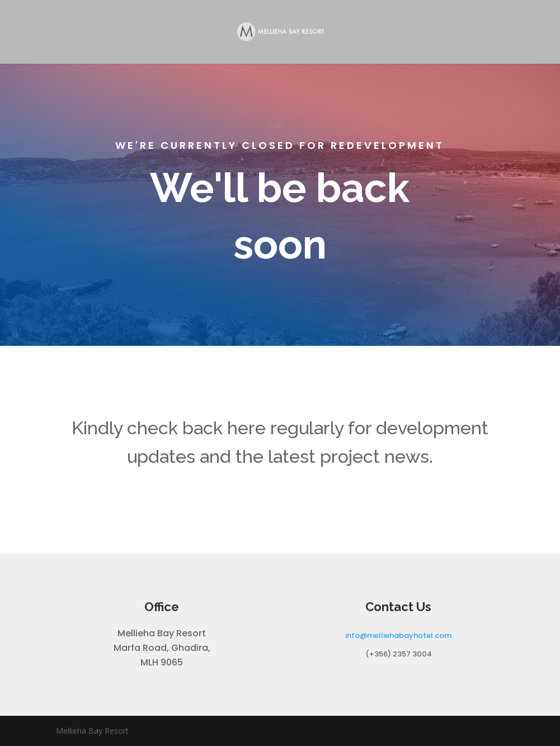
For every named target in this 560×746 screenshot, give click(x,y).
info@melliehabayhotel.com (398, 635)
